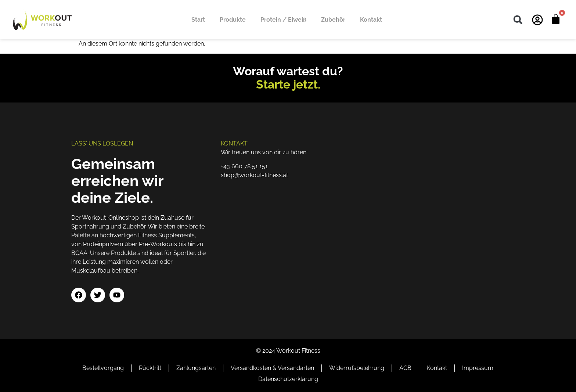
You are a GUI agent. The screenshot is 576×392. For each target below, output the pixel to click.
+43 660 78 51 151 (244, 166)
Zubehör (333, 20)
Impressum (478, 368)
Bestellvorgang (103, 368)
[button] (518, 20)
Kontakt (371, 20)
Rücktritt (150, 368)
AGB (405, 368)
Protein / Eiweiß (283, 20)
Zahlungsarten (196, 368)
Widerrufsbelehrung (357, 368)
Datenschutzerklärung (288, 379)
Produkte (233, 20)
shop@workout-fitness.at (254, 175)
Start (198, 20)
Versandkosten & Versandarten (272, 368)
